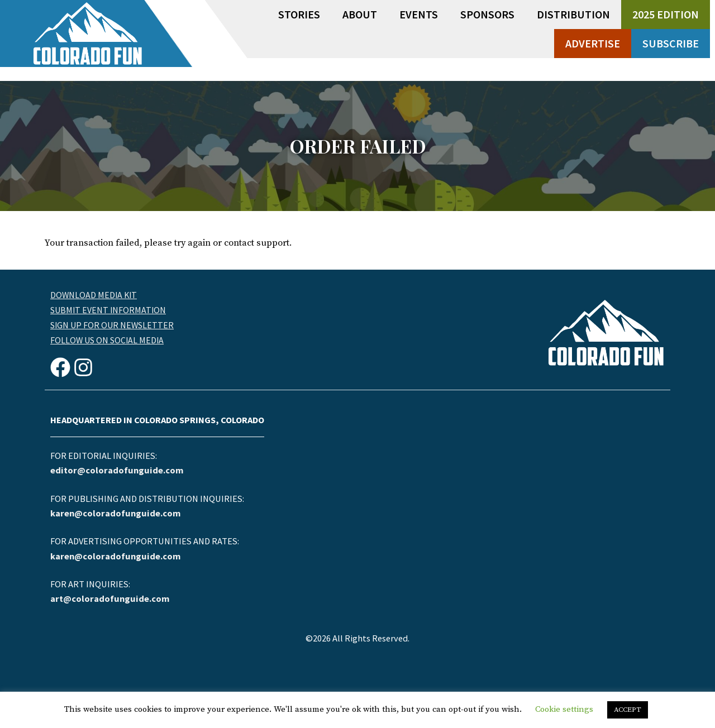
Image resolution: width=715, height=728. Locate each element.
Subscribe (671, 43)
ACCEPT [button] (628, 710)
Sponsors (487, 14)
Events (419, 14)
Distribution (573, 14)
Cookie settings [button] (564, 709)
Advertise (593, 43)
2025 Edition (666, 14)
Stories (299, 14)
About (360, 14)
